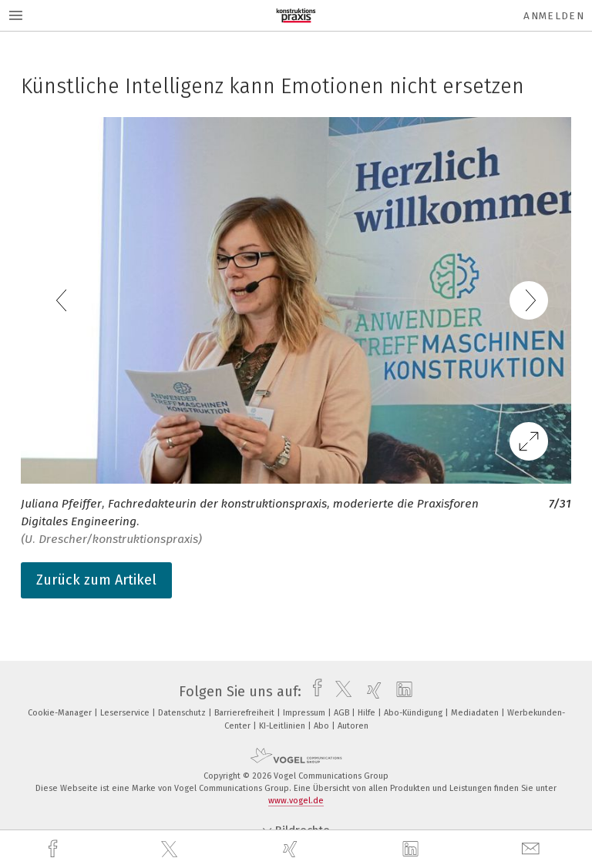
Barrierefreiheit (246, 713)
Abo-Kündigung (414, 713)
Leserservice (126, 713)
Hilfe (368, 713)
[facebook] (55, 849)
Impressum (305, 713)
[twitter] (171, 850)
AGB (343, 713)
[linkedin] (412, 850)
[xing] (292, 849)
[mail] (533, 849)
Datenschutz (183, 713)
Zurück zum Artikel (96, 580)
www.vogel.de (296, 801)
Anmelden (554, 16)
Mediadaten (476, 713)
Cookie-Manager (61, 713)
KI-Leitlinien (283, 726)
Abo (323, 726)
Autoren (353, 726)
